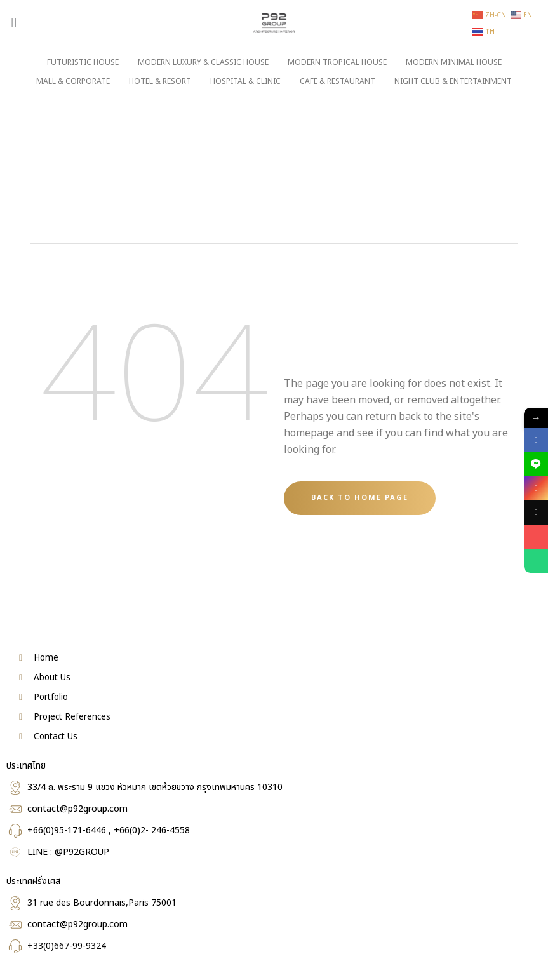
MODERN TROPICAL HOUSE (337, 62)
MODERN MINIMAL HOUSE (454, 62)
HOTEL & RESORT (160, 81)
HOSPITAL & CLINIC (245, 81)
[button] (14, 23)
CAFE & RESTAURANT (337, 81)
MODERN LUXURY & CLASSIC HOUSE (203, 62)
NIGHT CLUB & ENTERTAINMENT (453, 81)
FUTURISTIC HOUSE (83, 62)
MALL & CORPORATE (73, 81)
